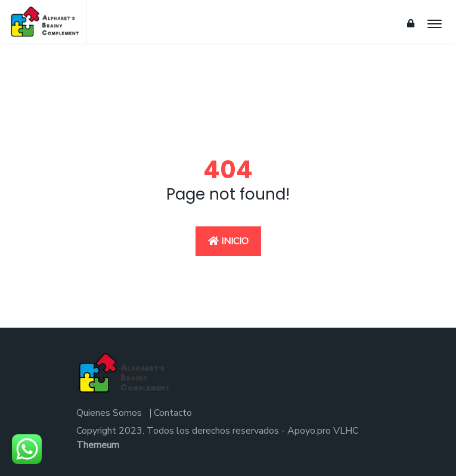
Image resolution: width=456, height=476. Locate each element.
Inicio (228, 241)
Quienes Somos (109, 413)
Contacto (173, 413)
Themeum (98, 445)
